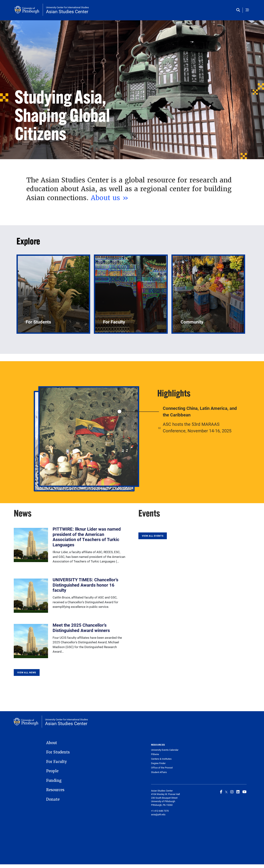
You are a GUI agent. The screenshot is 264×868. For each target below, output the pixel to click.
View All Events (153, 536)
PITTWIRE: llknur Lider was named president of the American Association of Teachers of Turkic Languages (87, 537)
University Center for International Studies (67, 7)
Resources (55, 790)
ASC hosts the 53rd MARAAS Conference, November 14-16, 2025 (197, 427)
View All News (27, 672)
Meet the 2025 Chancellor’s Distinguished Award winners (81, 628)
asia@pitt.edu (158, 814)
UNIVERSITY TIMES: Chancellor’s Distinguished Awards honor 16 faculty (85, 585)
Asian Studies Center (67, 11)
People (52, 771)
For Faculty (57, 762)
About (52, 743)
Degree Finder (158, 763)
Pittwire (155, 754)
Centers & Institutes (161, 759)
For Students (58, 752)
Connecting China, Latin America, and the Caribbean (200, 411)
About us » (111, 198)
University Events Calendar (165, 750)
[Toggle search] (239, 10)
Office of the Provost (162, 768)
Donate (53, 799)
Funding (54, 781)
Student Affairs (159, 772)
